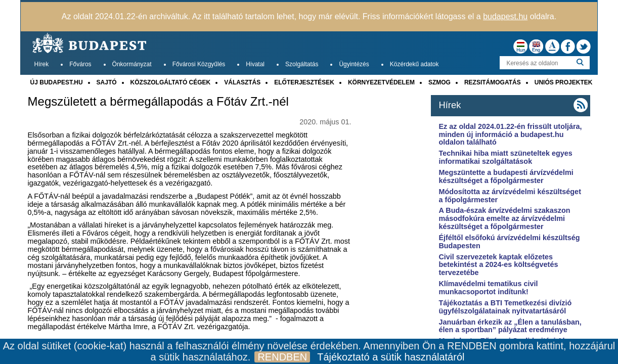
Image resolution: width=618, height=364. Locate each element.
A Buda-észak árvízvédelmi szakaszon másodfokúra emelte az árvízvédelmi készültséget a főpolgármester (504, 218)
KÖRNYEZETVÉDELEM (381, 82)
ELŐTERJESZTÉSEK (304, 82)
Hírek (42, 64)
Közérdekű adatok (414, 64)
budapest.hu (505, 16)
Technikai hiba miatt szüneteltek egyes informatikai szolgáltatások (505, 157)
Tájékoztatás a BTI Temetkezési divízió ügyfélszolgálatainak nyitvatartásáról (505, 307)
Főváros (80, 64)
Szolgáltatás (302, 64)
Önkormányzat (132, 64)
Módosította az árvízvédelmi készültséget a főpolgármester (510, 196)
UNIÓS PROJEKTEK (564, 82)
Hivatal (255, 64)
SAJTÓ (107, 82)
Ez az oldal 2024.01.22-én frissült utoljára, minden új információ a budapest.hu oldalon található (510, 134)
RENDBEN (282, 357)
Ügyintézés (354, 64)
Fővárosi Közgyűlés (199, 64)
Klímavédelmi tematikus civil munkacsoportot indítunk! (488, 288)
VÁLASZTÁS (242, 82)
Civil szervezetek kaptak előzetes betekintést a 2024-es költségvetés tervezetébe (498, 265)
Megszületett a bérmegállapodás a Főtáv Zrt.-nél (158, 102)
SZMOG (439, 82)
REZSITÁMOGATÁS (493, 82)
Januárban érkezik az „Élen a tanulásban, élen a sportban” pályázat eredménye (510, 326)
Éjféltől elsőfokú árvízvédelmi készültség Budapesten (509, 242)
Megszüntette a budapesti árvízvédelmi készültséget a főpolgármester (506, 176)
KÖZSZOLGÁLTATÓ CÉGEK (171, 82)
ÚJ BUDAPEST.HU (57, 82)
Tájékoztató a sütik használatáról (391, 357)
